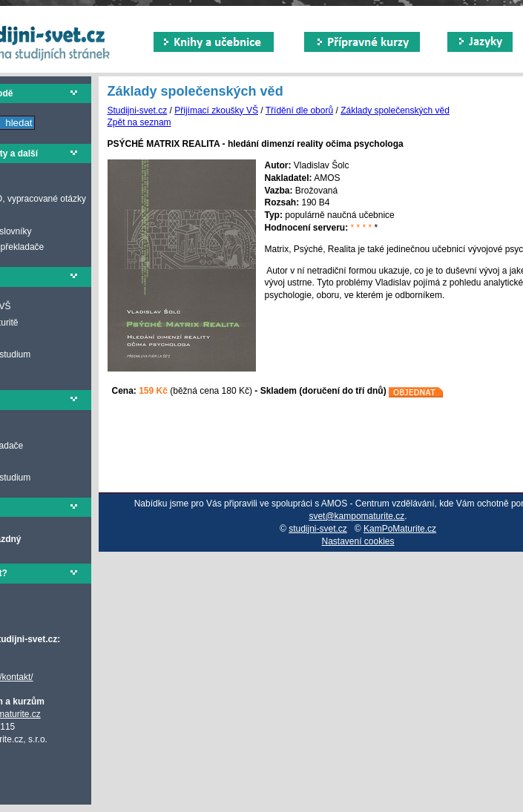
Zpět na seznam (139, 122)
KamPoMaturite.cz (400, 529)
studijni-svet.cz (318, 529)
